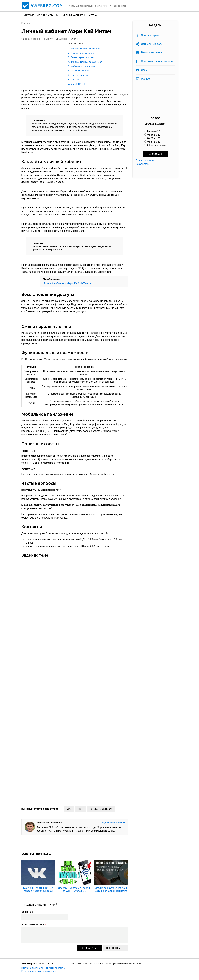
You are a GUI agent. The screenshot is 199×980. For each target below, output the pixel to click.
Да (69, 809)
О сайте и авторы (45, 968)
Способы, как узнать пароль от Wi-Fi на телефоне (75, 889)
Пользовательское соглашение (39, 971)
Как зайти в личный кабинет (85, 49)
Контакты (76, 80)
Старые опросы (145, 160)
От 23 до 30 (154, 138)
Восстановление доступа (83, 53)
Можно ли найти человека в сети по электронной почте (111, 889)
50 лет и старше (156, 145)
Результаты (143, 164)
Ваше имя (28, 912)
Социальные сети (152, 44)
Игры (144, 70)
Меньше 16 (154, 131)
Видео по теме (78, 84)
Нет (81, 809)
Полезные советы (80, 71)
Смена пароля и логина (83, 57)
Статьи (93, 15)
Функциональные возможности (87, 62)
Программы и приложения (157, 61)
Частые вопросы (79, 75)
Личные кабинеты (74, 15)
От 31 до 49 (154, 142)
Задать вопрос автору (113, 823)
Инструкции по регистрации (41, 15)
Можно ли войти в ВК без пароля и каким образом (38, 889)
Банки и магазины (152, 52)
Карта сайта (28, 968)
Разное (145, 79)
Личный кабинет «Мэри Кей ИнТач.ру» (68, 283)
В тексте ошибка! (101, 809)
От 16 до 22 (154, 135)
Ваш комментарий (34, 924)
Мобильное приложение (83, 66)
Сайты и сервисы (152, 35)
